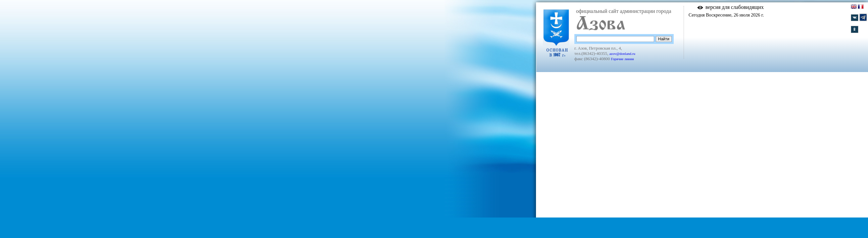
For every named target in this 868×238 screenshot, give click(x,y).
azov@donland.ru (622, 54)
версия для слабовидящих (735, 7)
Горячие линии (622, 59)
